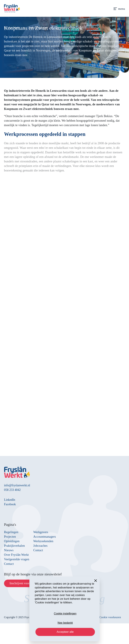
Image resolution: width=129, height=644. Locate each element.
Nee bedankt (65, 623)
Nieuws (9, 550)
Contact (9, 564)
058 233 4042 (12, 490)
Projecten (10, 537)
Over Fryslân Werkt (16, 555)
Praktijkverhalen (14, 546)
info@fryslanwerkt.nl (17, 485)
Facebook (10, 504)
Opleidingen (12, 541)
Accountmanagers (45, 537)
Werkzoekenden (43, 541)
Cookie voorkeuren (110, 617)
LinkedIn (10, 500)
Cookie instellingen (65, 614)
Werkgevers (41, 532)
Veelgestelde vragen (17, 559)
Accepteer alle (65, 632)
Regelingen (11, 532)
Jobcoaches (40, 546)
